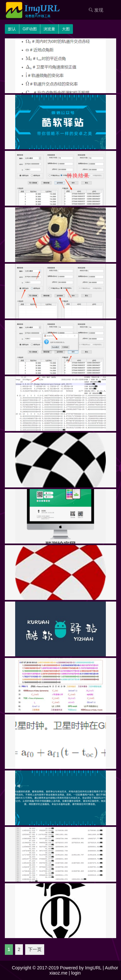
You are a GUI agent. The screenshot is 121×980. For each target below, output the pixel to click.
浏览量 (49, 29)
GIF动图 (30, 29)
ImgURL (93, 968)
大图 (66, 29)
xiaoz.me (58, 973)
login (76, 973)
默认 (12, 29)
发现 (96, 10)
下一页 (35, 950)
